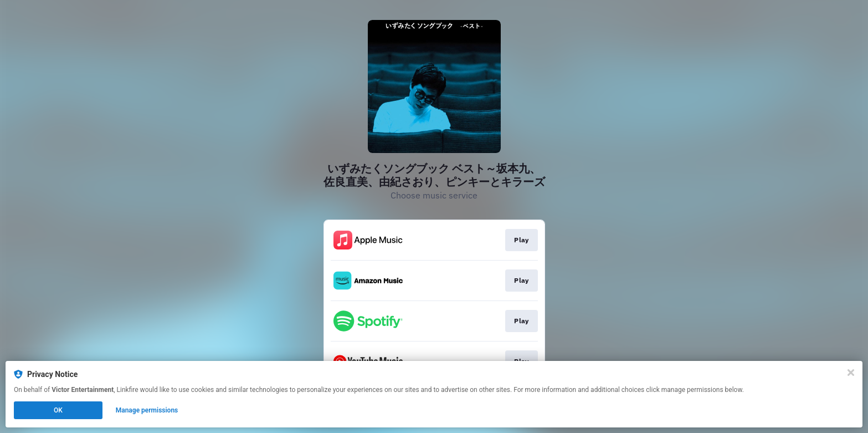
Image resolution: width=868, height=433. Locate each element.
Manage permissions (147, 410)
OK (58, 410)
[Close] (851, 373)
